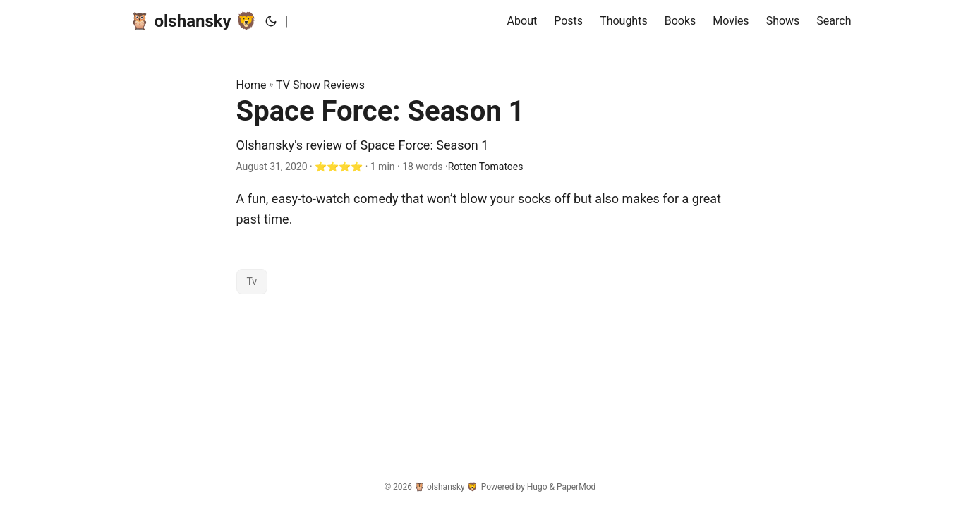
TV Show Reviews (320, 85)
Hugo (537, 487)
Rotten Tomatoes (486, 167)
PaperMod (576, 487)
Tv (252, 282)
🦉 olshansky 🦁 (193, 21)
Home (252, 85)
